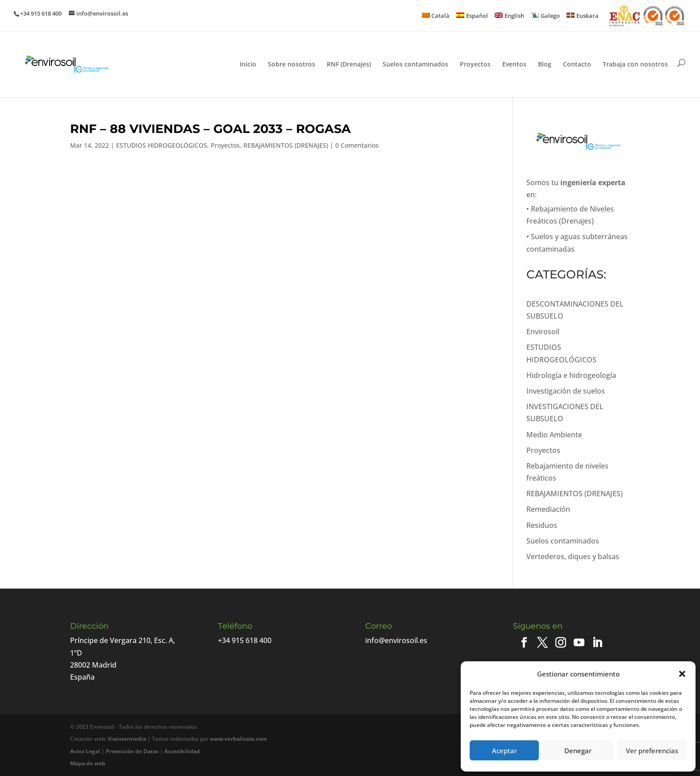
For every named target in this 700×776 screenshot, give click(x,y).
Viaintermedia (127, 739)
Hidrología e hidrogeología (571, 375)
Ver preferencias (652, 751)
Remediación (548, 509)
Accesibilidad (182, 751)
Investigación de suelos (566, 391)
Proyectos (475, 65)
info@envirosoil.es (396, 640)
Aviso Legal (85, 751)
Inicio (248, 65)
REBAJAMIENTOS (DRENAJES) (286, 145)
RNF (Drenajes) (349, 65)
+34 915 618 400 (245, 640)
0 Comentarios (357, 145)
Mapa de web (88, 763)
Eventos (514, 65)
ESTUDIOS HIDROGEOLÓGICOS (162, 145)
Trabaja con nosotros (635, 65)
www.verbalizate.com (238, 739)
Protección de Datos (132, 751)
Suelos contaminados (415, 65)
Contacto (577, 65)
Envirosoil (543, 332)
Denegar (578, 751)
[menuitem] (436, 16)
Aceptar (504, 751)
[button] (682, 674)
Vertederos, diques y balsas (573, 556)
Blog (545, 65)
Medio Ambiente (554, 435)
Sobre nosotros (292, 65)
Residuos (542, 525)
